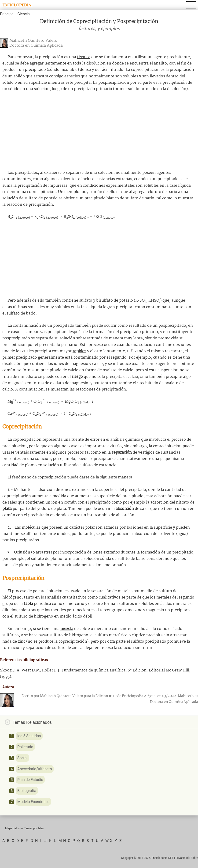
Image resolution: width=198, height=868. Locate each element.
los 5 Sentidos (29, 736)
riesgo (77, 377)
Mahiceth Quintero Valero (33, 41)
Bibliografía (27, 791)
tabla (28, 604)
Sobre (194, 858)
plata (7, 509)
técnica (84, 57)
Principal (7, 14)
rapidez (79, 351)
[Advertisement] (99, 131)
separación (122, 453)
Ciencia (24, 14)
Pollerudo (25, 747)
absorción (125, 509)
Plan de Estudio (30, 780)
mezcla (67, 629)
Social (22, 758)
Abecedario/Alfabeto (35, 769)
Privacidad (182, 858)
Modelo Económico (33, 802)
